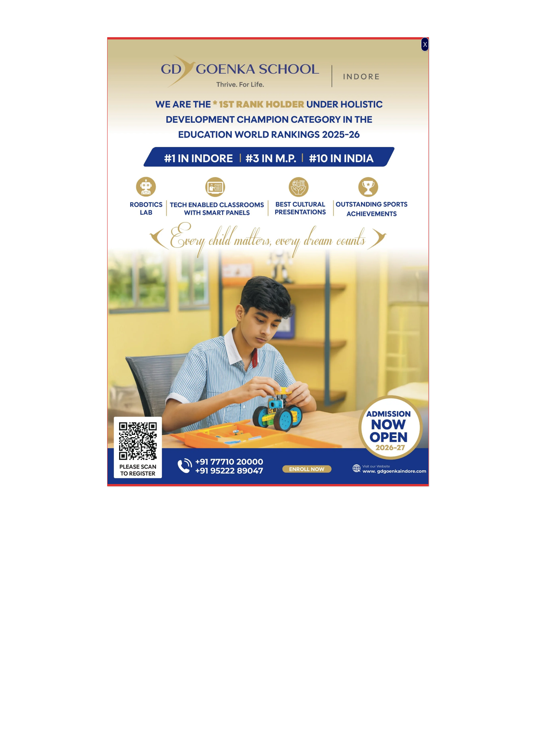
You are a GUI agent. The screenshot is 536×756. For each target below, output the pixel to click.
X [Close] (425, 44)
